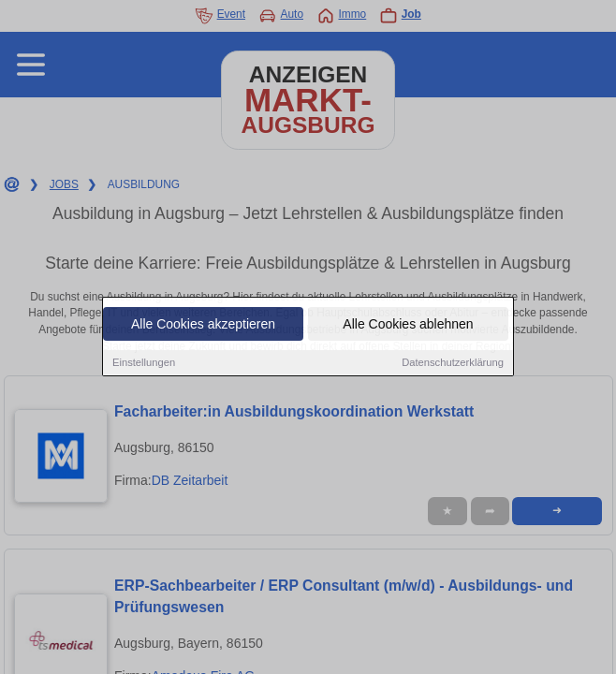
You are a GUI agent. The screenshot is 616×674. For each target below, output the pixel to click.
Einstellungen (144, 364)
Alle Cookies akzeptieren (203, 326)
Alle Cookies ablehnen (408, 326)
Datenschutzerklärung (453, 364)
